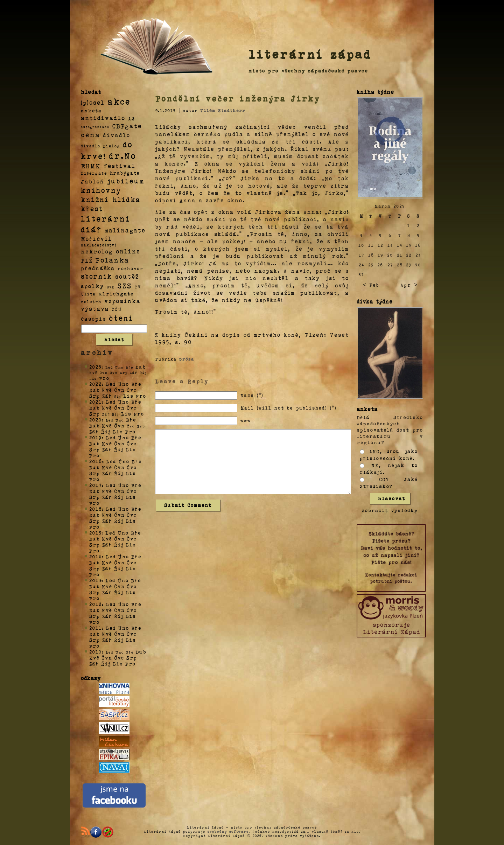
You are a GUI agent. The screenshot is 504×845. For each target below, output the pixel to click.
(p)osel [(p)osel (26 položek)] (93, 102)
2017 (96, 485)
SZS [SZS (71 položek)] (125, 285)
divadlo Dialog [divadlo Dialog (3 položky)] (100, 146)
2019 (96, 437)
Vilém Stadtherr (223, 110)
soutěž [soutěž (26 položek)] (127, 276)
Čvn (120, 390)
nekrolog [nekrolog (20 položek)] (97, 251)
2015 (95, 533)
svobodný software (228, 831)
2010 (96, 652)
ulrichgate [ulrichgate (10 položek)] (116, 294)
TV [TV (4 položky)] (138, 286)
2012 (96, 604)
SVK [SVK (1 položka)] (111, 287)
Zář (107, 396)
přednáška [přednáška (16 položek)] (98, 268)
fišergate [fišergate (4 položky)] (94, 173)
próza (187, 359)
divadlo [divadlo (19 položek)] (117, 135)
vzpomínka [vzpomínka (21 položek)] (122, 301)
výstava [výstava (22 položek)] (95, 309)
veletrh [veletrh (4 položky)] (91, 301)
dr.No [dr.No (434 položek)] (123, 155)
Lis (128, 396)
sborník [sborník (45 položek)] (97, 276)
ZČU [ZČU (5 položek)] (117, 309)
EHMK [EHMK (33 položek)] (91, 165)
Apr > (409, 285)
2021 (96, 402)
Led (111, 384)
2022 (96, 384)
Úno (124, 384)
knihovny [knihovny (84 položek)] (101, 190)
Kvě (107, 390)
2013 (95, 580)
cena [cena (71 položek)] (90, 134)
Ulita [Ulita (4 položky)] (88, 294)
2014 (96, 556)
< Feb (371, 285)
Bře (136, 384)
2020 (96, 420)
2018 (96, 461)
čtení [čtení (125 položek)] (121, 317)
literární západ (310, 54)
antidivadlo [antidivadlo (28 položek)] (103, 118)
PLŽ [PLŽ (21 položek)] (87, 260)
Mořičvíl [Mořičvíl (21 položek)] (96, 239)
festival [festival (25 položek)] (120, 166)
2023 (95, 367)
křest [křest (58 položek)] (92, 208)
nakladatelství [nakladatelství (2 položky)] (99, 245)
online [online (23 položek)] (128, 251)
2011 (96, 628)
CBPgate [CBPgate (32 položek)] (127, 126)
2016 (96, 509)
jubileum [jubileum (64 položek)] (126, 181)
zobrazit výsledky (390, 510)
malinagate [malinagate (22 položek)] (125, 230)
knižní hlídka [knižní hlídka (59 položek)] (111, 199)
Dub (141, 367)
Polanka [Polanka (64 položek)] (113, 260)
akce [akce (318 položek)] (119, 101)
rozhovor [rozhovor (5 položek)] (131, 268)
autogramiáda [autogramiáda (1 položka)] (95, 127)
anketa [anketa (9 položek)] (91, 110)
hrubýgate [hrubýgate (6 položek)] (125, 173)
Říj (106, 431)
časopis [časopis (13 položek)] (93, 319)
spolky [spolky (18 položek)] (92, 286)
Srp (95, 396)
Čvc (132, 390)
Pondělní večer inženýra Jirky (238, 98)
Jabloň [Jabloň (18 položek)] (93, 181)
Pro (104, 378)
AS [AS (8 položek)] (132, 118)
